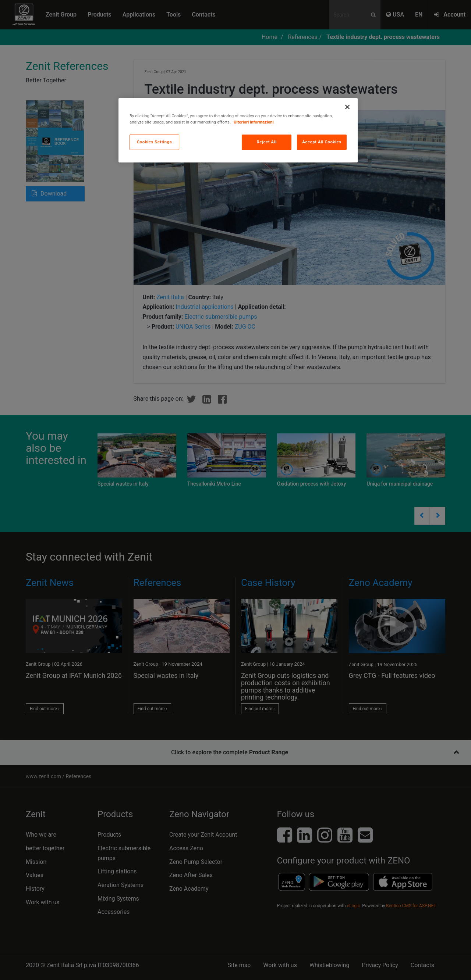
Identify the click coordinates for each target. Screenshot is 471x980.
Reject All (267, 142)
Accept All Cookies (322, 142)
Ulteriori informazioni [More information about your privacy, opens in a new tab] (254, 122)
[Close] (347, 107)
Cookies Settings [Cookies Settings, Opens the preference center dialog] (155, 142)
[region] (238, 130)
